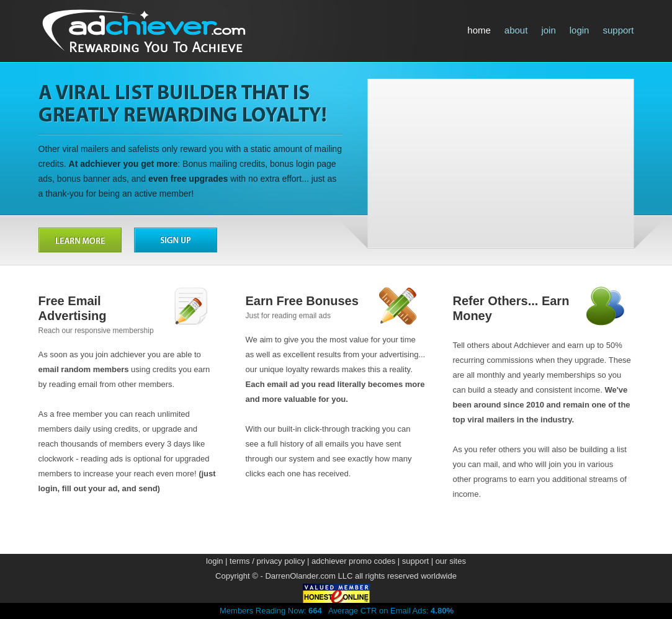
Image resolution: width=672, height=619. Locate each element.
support (618, 30)
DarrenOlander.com (300, 576)
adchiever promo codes (353, 561)
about (516, 30)
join (548, 30)
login (580, 30)
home (479, 30)
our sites (451, 561)
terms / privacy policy (267, 561)
